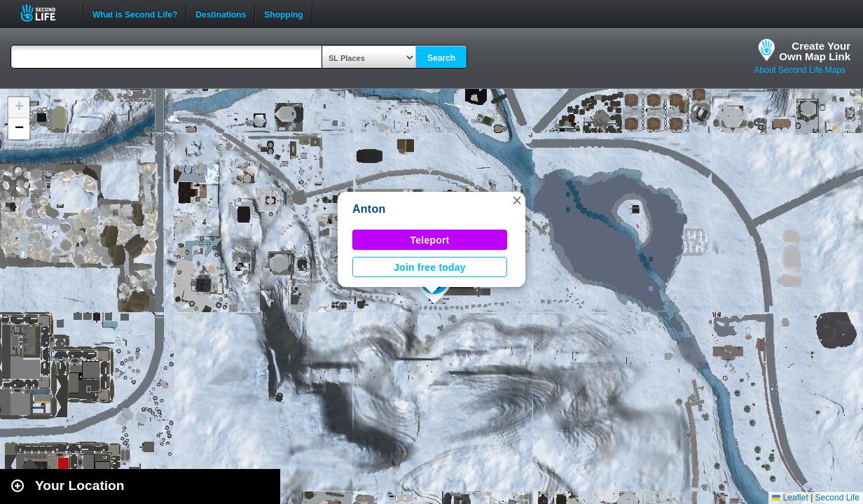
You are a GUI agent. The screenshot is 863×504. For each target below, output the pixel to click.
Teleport (430, 240)
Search (441, 58)
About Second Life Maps (800, 70)
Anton (369, 209)
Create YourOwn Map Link (815, 51)
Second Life (46, 13)
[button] (517, 200)
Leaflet (790, 498)
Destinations (221, 13)
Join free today (430, 267)
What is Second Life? (135, 13)
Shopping (283, 13)
